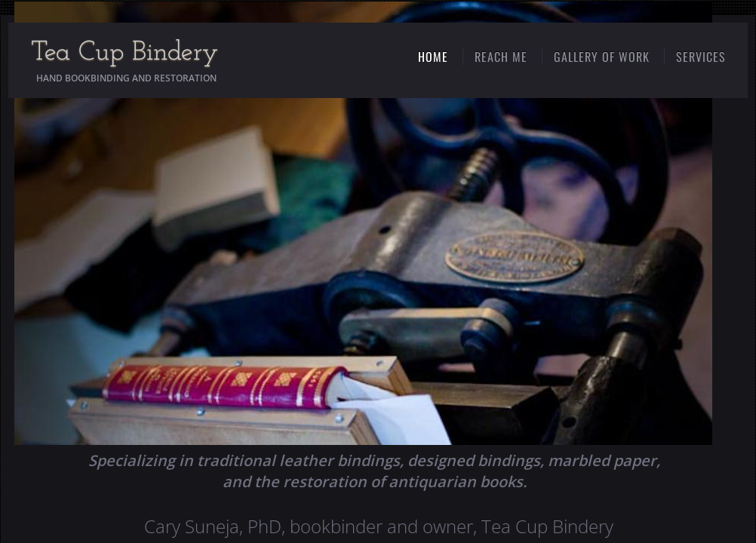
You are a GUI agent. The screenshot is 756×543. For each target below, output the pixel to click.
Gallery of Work (602, 57)
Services (701, 57)
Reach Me (501, 57)
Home (433, 57)
